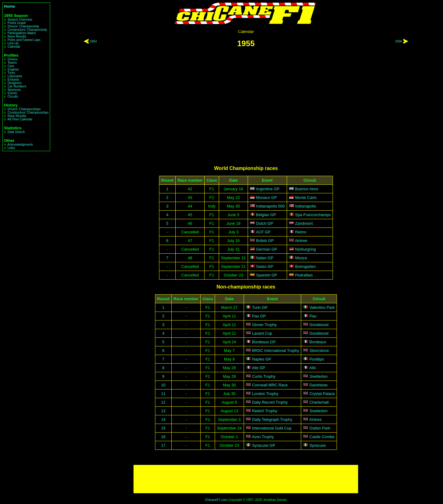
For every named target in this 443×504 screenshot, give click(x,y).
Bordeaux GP (264, 342)
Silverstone (319, 351)
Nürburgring (305, 249)
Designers (14, 83)
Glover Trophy (264, 325)
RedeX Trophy (265, 411)
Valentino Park (322, 307)
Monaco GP (266, 198)
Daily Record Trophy (270, 402)
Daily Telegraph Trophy (272, 419)
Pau (313, 316)
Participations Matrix (22, 33)
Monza (301, 258)
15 (163, 428)
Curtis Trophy (264, 376)
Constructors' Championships (28, 113)
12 (163, 402)
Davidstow (319, 385)
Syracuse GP (263, 445)
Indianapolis (305, 206)
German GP (266, 249)
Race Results (17, 36)
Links (11, 148)
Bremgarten (305, 266)
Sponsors (14, 90)
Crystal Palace (322, 394)
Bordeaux (318, 342)
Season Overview (20, 20)
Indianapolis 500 (270, 206)
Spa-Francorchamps (313, 215)
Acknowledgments (20, 145)
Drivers (12, 59)
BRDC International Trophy (275, 351)
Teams (12, 63)
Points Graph (17, 23)
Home (10, 6)
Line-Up (13, 43)
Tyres (11, 73)
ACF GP (263, 232)
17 (163, 445)
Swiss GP (264, 266)
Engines (13, 69)
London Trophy (265, 394)
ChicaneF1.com (216, 500)
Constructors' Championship (27, 30)
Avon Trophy (263, 437)
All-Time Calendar (20, 119)
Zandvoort (304, 223)
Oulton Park (320, 428)
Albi (312, 368)
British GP (265, 241)
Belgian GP (266, 215)
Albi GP (259, 368)
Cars (11, 66)
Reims (301, 232)
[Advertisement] (246, 479)
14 (163, 419)
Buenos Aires (307, 189)
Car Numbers (17, 86)
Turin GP (260, 307)
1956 (399, 41)
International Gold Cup (272, 428)
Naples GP (261, 359)
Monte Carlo (306, 198)
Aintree (301, 241)
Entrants (13, 80)
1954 (93, 41)
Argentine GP (268, 189)
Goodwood (319, 325)
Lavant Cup (262, 333)
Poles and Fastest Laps (24, 40)
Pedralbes (304, 275)
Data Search (16, 132)
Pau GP (259, 316)
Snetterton (319, 376)
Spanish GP (266, 275)
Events (12, 93)
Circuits (13, 97)
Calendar (14, 47)
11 (163, 394)
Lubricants (15, 76)
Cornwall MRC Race (270, 385)
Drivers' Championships (24, 109)
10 (163, 385)
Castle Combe (322, 437)
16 (163, 437)
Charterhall (319, 402)
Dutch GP (264, 223)
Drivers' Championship (23, 26)
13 (163, 411)
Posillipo (317, 359)
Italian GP (265, 258)
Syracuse (318, 445)
